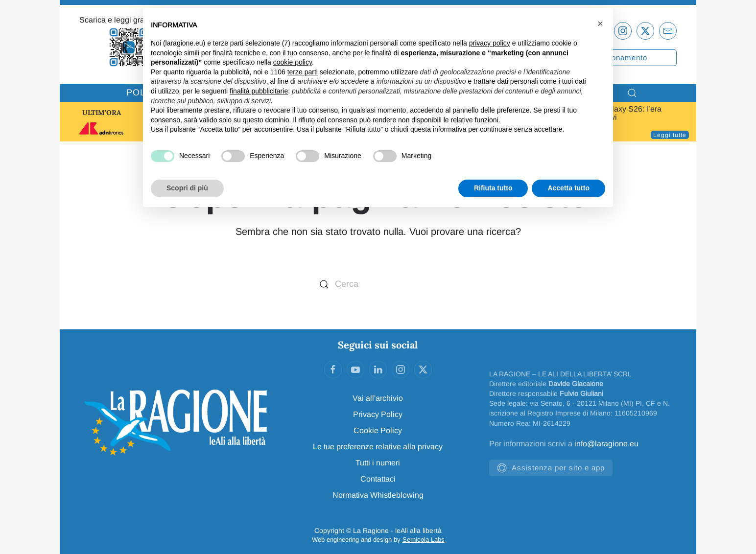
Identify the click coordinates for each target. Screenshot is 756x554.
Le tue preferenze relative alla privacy (378, 447)
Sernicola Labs (424, 540)
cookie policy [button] (293, 62)
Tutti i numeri (378, 463)
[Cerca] (378, 284)
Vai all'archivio (378, 398)
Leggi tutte (670, 135)
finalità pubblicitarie (259, 91)
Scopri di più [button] (187, 188)
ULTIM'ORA (102, 113)
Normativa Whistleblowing (378, 495)
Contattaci (378, 479)
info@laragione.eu (606, 444)
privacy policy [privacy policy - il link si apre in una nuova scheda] (490, 43)
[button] (600, 23)
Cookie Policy (378, 430)
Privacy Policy (378, 414)
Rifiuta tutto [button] (493, 188)
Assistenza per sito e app (551, 468)
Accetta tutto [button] (568, 188)
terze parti (303, 72)
